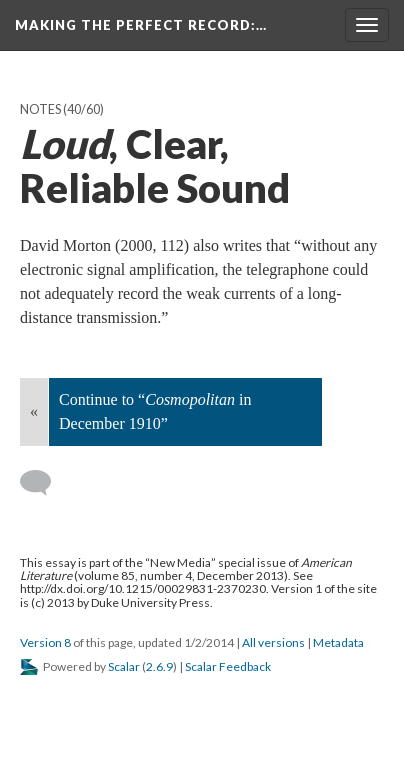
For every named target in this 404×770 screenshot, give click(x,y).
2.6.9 (159, 666)
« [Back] (34, 411)
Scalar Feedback (228, 666)
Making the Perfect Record (141, 25)
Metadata (338, 642)
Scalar (124, 666)
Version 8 (45, 642)
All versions (273, 642)
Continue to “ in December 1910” (155, 411)
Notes (40, 109)
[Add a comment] (44, 483)
